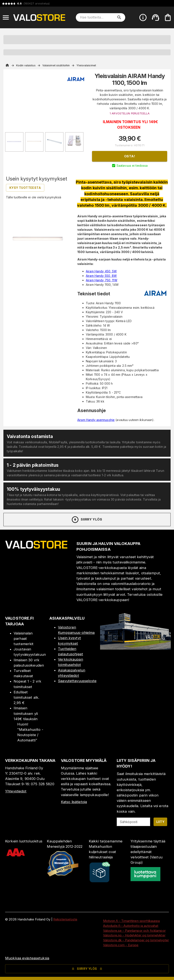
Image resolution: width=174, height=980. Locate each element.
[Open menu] (6, 17)
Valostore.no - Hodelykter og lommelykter (134, 935)
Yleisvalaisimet (86, 65)
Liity (160, 822)
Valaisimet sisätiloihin (56, 65)
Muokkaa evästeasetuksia (27, 958)
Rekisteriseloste (65, 919)
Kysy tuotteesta (25, 188)
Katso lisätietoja (74, 802)
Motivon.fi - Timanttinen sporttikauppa (132, 921)
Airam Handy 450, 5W (101, 271)
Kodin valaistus (26, 65)
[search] (119, 17)
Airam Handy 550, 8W (101, 276)
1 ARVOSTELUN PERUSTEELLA (130, 113)
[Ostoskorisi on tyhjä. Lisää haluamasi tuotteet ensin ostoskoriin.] (168, 17)
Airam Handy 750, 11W (102, 280)
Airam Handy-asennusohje (96, 420)
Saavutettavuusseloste (77, 681)
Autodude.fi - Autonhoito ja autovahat (131, 926)
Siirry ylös (87, 520)
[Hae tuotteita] (98, 17)
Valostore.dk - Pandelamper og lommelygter (136, 940)
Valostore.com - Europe (121, 945)
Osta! (130, 156)
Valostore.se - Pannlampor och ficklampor (134, 931)
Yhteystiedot (16, 791)
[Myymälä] (135, 648)
